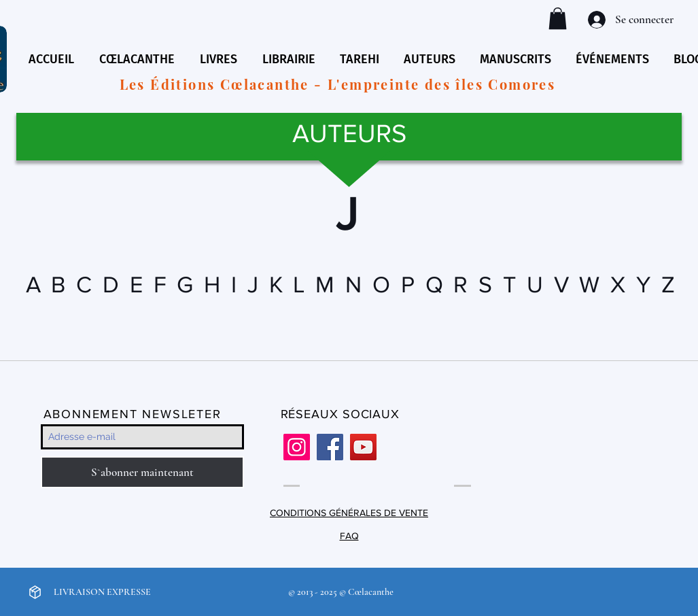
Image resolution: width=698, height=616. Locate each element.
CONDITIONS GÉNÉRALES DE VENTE (349, 513)
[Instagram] (297, 447)
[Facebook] (330, 447)
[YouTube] (363, 447)
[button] (558, 18)
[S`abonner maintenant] (142, 472)
